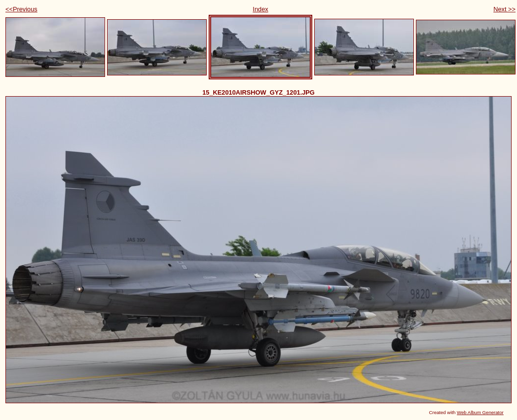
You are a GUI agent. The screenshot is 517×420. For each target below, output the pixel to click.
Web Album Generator (480, 412)
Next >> (504, 9)
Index (260, 9)
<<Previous (21, 9)
